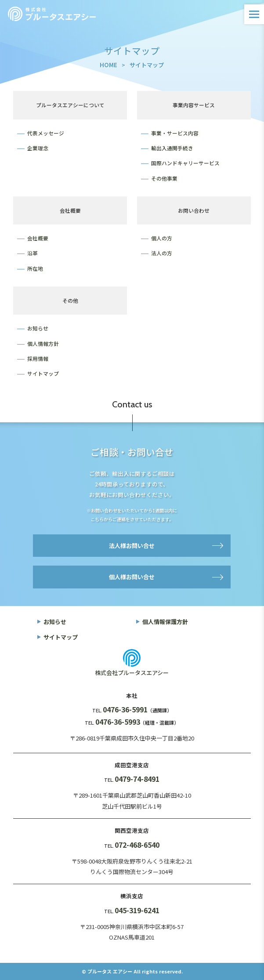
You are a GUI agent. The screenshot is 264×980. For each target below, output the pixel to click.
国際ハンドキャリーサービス (185, 163)
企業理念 (38, 148)
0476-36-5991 (125, 709)
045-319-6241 (137, 910)
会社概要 (38, 238)
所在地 (35, 268)
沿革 (33, 253)
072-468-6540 (137, 845)
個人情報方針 (43, 343)
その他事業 (164, 178)
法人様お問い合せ (132, 546)
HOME (108, 65)
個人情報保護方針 (165, 622)
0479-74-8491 (137, 779)
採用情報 (38, 358)
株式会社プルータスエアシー (132, 673)
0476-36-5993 (118, 722)
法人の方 (162, 253)
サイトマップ (43, 373)
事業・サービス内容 (175, 133)
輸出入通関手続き (172, 148)
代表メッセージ (46, 133)
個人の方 (162, 238)
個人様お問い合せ (132, 577)
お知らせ (38, 328)
